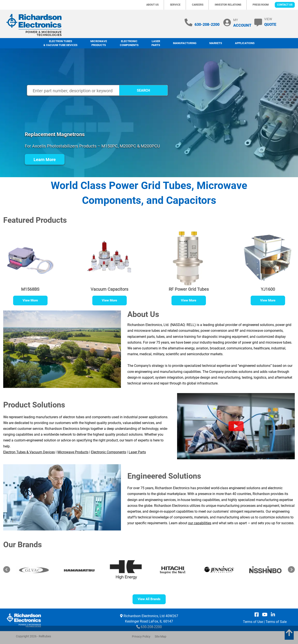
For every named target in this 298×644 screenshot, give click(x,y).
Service (175, 5)
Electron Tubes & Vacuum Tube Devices (60, 43)
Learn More (45, 160)
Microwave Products (99, 43)
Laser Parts (137, 452)
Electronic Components (129, 43)
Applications (245, 43)
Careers (198, 5)
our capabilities (200, 523)
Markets (216, 43)
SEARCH (143, 90)
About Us (152, 5)
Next (291, 570)
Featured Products (35, 220)
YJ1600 (268, 289)
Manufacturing (185, 43)
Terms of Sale (276, 622)
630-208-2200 (207, 24)
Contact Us (285, 5)
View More (30, 300)
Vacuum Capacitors (109, 289)
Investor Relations (228, 5)
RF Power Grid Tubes (189, 289)
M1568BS (30, 289)
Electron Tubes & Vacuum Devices (29, 452)
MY (242, 23)
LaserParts (156, 43)
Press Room (261, 5)
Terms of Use (253, 622)
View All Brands (149, 599)
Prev (7, 570)
